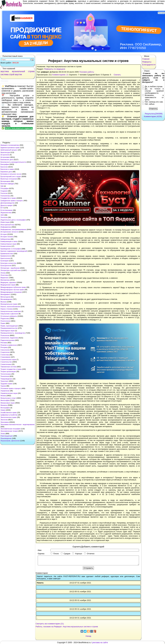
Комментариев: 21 (60, 75)
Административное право (10, 148)
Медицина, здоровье (8, 282)
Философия (5, 400)
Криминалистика (7, 254)
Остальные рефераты (9, 316)
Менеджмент (5, 294)
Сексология (5, 350)
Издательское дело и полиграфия (13, 220)
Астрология (5, 155)
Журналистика (6, 213)
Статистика (5, 355)
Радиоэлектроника (8, 340)
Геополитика (5, 196)
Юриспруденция (7, 436)
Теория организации (8, 371)
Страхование (5, 357)
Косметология (6, 246)
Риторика (4, 347)
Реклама (4, 343)
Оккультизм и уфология (9, 314)
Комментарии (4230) (153, 116)
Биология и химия (7, 169)
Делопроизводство (8, 203)
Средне (65, 554)
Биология (4, 167)
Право (3, 323)
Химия (3, 410)
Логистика (4, 275)
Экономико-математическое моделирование (18, 424)
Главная (146, 59)
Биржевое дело (6, 172)
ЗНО (2, 215)
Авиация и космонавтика (10, 145)
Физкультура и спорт (8, 398)
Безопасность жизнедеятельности (13, 162)
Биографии (5, 164)
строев (31, 71)
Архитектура (5, 152)
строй (12, 74)
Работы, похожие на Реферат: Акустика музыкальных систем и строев (67, 627)
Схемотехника (6, 364)
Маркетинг (4, 278)
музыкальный (19, 71)
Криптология (5, 258)
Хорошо (77, 554)
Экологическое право (9, 417)
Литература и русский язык (11, 270)
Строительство (6, 362)
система (4, 74)
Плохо (55, 554)
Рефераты (147, 62)
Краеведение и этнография (11, 249)
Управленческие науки (9, 393)
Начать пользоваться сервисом (19, 128)
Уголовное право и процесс (11, 388)
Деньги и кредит (7, 205)
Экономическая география (11, 429)
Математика (5, 280)
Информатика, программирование (13, 229)
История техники (7, 237)
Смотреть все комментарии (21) (50, 624)
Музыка (3, 302)
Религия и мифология (9, 345)
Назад (88, 636)
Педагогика (5, 318)
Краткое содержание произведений (14, 251)
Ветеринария (5, 181)
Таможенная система (9, 367)
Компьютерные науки (9, 244)
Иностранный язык (8, 225)
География (5, 188)
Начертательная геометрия (11, 311)
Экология (4, 420)
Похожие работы (87, 72)
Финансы (4, 405)
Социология (5, 352)
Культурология (6, 266)
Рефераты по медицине (55, 69)
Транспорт (4, 381)
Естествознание (7, 210)
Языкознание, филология (10, 441)
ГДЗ (2, 186)
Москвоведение (6, 299)
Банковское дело (7, 160)
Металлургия (5, 297)
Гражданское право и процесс (12, 201)
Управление (5, 391)
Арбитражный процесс (9, 150)
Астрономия (5, 157)
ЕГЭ (2, 208)
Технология (5, 376)
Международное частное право (12, 290)
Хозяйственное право (9, 412)
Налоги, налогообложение (10, 307)
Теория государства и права (11, 369)
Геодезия (4, 191)
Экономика (5, 422)
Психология (5, 335)
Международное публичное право (13, 287)
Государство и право (8, 198)
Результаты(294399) (154, 114)
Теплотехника (6, 374)
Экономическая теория (9, 431)
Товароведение (6, 379)
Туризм (3, 386)
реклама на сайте (100, 642)
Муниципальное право (9, 304)
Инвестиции (5, 222)
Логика (3, 273)
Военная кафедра (7, 184)
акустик (18, 74)
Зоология (4, 217)
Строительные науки (8, 360)
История (4, 234)
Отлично (89, 554)
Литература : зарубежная (10, 268)
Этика (3, 434)
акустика (5, 71)
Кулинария (5, 261)
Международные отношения (11, 292)
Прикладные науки (8, 331)
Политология (5, 321)
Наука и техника (7, 309)
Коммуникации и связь (9, 241)
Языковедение (6, 438)
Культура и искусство (8, 263)
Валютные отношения (9, 179)
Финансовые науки (8, 403)
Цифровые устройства (9, 415)
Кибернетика (5, 239)
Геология (4, 193)
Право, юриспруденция (9, 326)
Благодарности (149, 65)
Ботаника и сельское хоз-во (11, 174)
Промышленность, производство (13, 333)
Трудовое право (7, 384)
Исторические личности (9, 232)
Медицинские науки (8, 285)
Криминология (6, 256)
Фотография (5, 408)
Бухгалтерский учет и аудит (11, 176)
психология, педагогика (9, 338)
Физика (3, 396)
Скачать (117, 75)
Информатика (6, 227)
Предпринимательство (9, 328)
